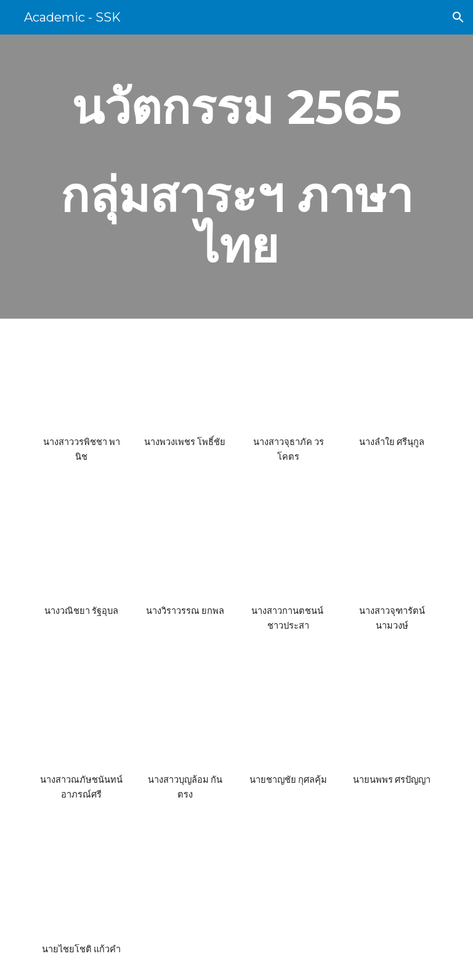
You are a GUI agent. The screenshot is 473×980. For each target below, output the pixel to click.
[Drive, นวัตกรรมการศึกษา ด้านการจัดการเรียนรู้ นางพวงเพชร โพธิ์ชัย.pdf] (184, 380)
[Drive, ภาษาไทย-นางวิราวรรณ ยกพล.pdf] (184, 549)
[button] (458, 17)
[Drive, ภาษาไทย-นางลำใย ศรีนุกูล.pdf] (391, 380)
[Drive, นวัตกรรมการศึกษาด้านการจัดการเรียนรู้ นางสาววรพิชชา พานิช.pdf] (81, 380)
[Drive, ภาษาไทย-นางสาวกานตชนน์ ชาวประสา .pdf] (288, 549)
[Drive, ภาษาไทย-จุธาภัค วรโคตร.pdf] (288, 380)
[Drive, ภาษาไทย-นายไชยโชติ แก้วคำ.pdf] (81, 887)
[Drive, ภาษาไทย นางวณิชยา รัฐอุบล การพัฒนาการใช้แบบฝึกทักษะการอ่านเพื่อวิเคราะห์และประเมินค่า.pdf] (81, 549)
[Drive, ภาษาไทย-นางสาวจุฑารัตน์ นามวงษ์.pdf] (391, 549)
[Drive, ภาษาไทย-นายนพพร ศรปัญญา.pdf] (391, 718)
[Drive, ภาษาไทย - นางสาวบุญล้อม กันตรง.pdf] (184, 718)
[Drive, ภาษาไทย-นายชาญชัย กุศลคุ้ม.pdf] (288, 718)
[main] (236, 177)
